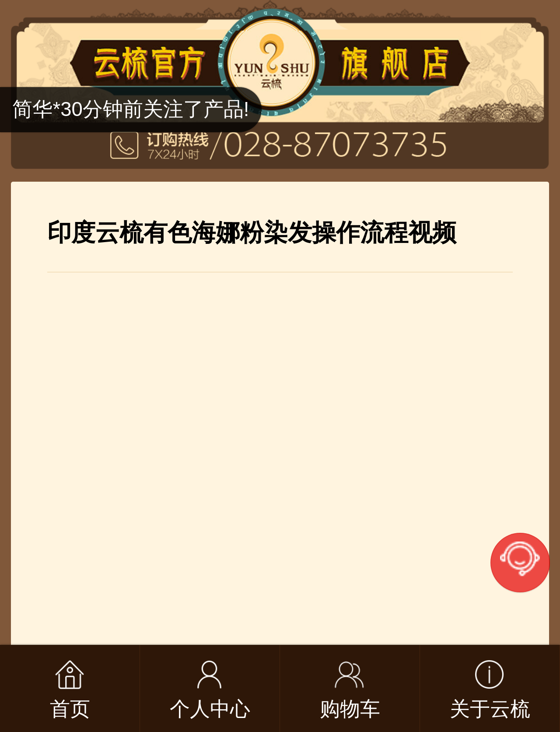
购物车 (350, 709)
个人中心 (210, 709)
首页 (70, 709)
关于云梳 (490, 709)
